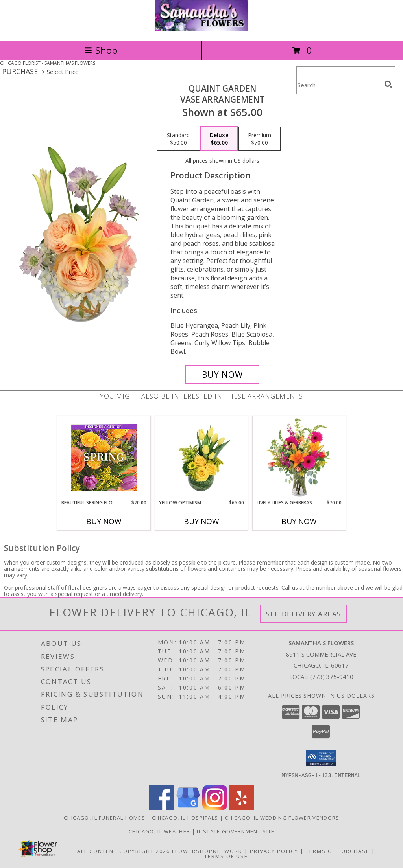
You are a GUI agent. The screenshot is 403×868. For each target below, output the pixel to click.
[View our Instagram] (215, 808)
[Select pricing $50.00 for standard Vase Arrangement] (178, 139)
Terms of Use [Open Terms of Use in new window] (226, 856)
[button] (321, 758)
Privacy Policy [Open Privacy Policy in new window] (274, 851)
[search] (388, 85)
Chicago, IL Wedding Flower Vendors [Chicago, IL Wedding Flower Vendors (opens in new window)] (282, 817)
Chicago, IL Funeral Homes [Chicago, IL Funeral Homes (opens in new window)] (105, 817)
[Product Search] (339, 85)
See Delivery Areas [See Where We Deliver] (304, 614)
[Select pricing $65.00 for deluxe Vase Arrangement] (219, 139)
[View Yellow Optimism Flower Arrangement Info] (202, 458)
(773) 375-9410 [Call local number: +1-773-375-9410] (332, 677)
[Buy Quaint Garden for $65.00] (222, 375)
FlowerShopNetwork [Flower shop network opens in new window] (207, 851)
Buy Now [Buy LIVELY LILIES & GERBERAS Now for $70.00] (299, 521)
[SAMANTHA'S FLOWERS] (201, 29)
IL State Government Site (236, 831)
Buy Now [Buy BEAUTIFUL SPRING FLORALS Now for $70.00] (104, 521)
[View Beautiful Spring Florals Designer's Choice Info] (104, 458)
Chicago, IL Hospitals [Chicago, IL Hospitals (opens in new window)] (185, 817)
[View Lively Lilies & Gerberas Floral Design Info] (299, 458)
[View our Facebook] (161, 808)
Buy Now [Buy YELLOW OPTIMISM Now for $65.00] (201, 521)
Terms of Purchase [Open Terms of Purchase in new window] (338, 851)
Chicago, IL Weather (160, 831)
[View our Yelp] (242, 808)
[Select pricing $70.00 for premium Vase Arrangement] (260, 139)
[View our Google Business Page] (188, 808)
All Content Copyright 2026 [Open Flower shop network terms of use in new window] (124, 851)
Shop (101, 50)
